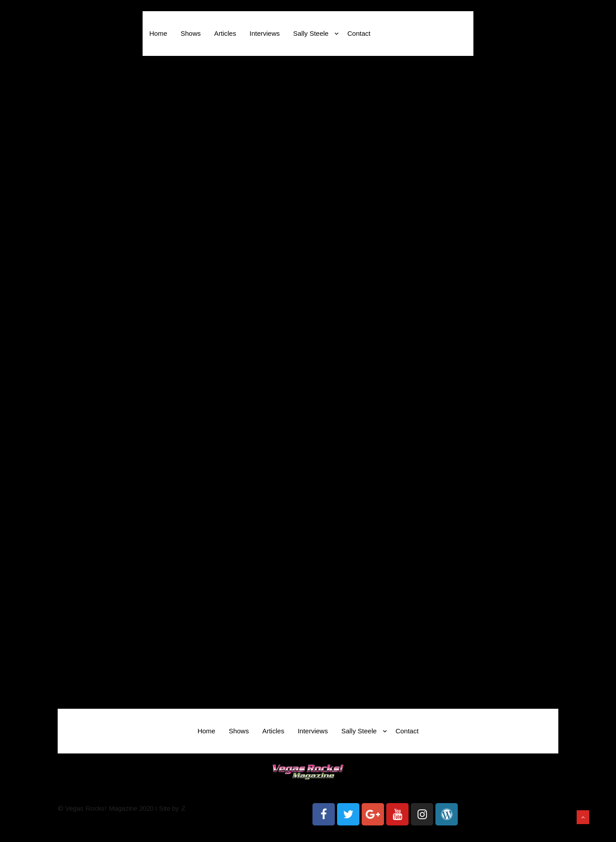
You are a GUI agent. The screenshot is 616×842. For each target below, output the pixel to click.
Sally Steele (316, 34)
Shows (191, 33)
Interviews (265, 33)
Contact (359, 33)
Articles (225, 33)
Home (158, 33)
